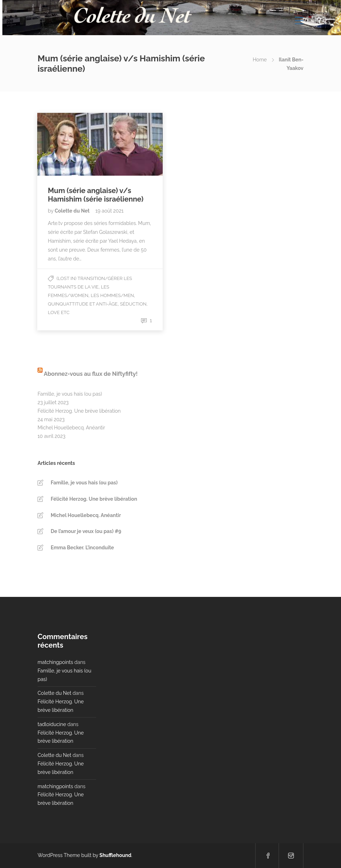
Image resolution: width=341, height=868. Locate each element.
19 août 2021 (109, 211)
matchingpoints (55, 662)
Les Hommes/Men (112, 295)
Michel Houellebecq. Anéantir (71, 428)
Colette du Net (73, 211)
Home (260, 60)
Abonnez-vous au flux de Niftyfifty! (91, 374)
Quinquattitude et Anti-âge (83, 304)
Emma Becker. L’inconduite (82, 548)
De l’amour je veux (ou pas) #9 (86, 531)
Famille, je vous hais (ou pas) (70, 394)
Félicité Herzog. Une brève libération (79, 411)
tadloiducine (52, 724)
